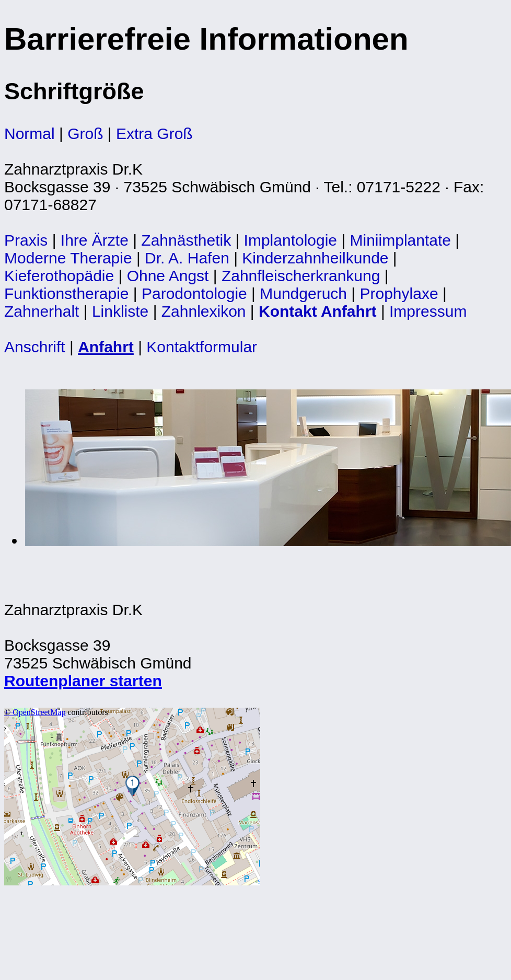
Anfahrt (106, 347)
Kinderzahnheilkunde (315, 258)
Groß (85, 134)
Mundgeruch (303, 293)
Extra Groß (154, 134)
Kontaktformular (202, 347)
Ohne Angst (168, 276)
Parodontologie (194, 293)
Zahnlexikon (204, 311)
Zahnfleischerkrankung (301, 276)
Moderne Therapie (68, 258)
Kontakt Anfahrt (318, 311)
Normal (30, 134)
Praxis (26, 240)
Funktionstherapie (66, 293)
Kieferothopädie (59, 276)
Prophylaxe (399, 293)
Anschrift (35, 347)
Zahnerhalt (42, 311)
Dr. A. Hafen (187, 258)
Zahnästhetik (186, 240)
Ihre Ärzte (95, 240)
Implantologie (291, 240)
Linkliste (120, 311)
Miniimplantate (400, 240)
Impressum (428, 311)
